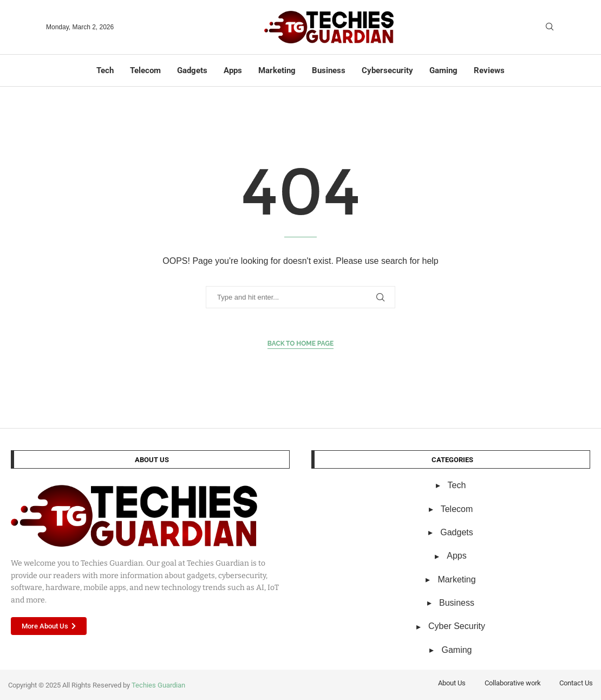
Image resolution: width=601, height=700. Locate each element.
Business (329, 70)
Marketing (277, 70)
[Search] (550, 27)
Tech (105, 70)
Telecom (145, 70)
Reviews (489, 70)
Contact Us (576, 683)
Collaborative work (513, 683)
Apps (233, 70)
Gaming (443, 70)
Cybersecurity (387, 70)
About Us (452, 683)
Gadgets (192, 70)
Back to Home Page (301, 343)
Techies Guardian (158, 685)
